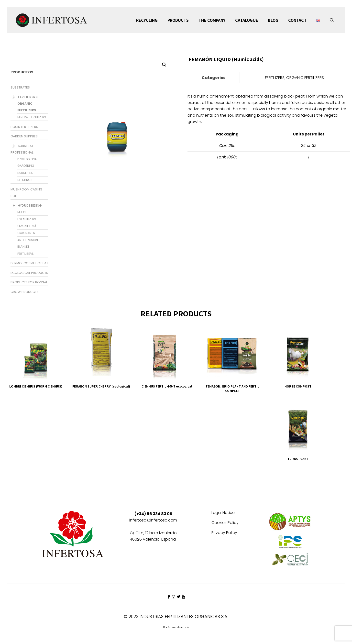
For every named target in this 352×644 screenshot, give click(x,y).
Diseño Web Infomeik (176, 627)
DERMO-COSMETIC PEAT (29, 263)
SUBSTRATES (20, 87)
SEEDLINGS (25, 180)
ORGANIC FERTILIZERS (305, 78)
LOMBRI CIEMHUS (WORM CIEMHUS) (36, 386)
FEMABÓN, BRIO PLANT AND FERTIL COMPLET (232, 389)
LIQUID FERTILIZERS (24, 127)
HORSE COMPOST (298, 386)
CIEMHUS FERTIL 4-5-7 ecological (167, 386)
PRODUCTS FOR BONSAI (29, 282)
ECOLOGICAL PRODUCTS (29, 273)
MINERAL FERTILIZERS (32, 117)
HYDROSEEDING (30, 205)
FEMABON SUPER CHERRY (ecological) (101, 386)
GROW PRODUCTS (25, 292)
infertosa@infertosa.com (153, 520)
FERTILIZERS (28, 97)
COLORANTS (26, 233)
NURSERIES (25, 173)
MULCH (22, 212)
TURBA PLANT (298, 459)
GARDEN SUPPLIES (24, 136)
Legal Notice (223, 513)
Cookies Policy (225, 523)
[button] (165, 65)
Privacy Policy (224, 533)
